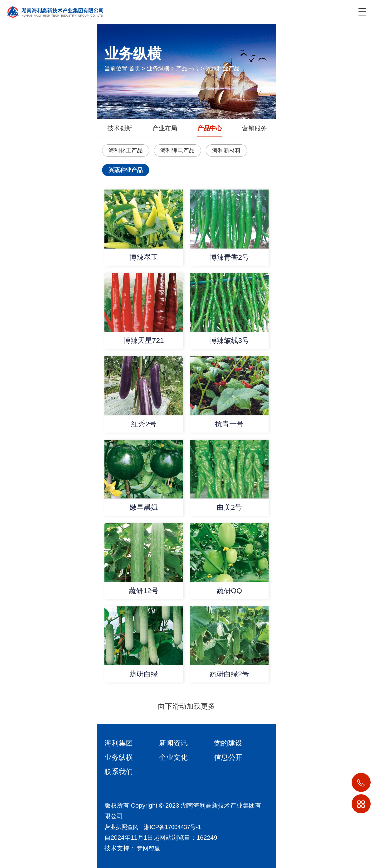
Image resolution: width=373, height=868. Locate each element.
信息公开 (228, 757)
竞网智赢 (148, 848)
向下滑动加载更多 (186, 706)
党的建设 (228, 743)
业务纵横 (158, 68)
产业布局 (165, 128)
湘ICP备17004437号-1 (172, 827)
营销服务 (255, 128)
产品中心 (187, 68)
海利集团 (119, 743)
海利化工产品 (126, 150)
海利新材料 (226, 150)
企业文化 (173, 757)
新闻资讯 (173, 743)
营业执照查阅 (122, 827)
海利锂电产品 (177, 150)
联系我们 (119, 772)
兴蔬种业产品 (223, 68)
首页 (135, 68)
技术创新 (120, 128)
